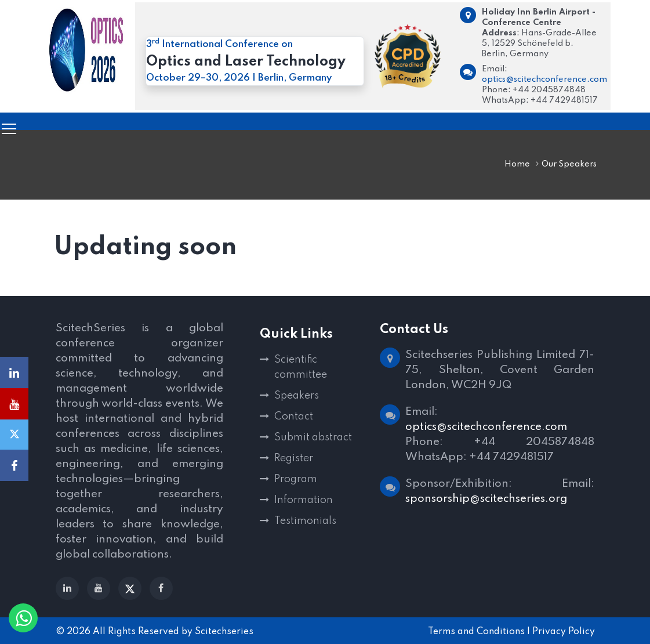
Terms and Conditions (476, 632)
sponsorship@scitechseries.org (486, 499)
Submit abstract (313, 437)
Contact (294, 417)
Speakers (297, 396)
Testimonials (305, 521)
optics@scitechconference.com (544, 79)
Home (517, 164)
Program (296, 479)
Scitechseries (224, 632)
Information (304, 500)
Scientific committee (301, 367)
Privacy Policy (564, 632)
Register (294, 458)
